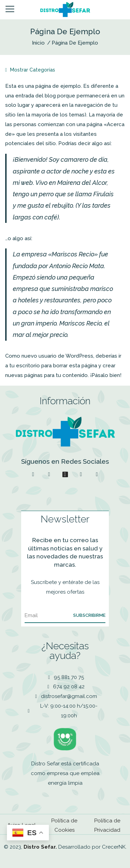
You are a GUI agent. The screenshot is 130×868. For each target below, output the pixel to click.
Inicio (38, 43)
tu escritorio (25, 366)
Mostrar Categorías (30, 70)
